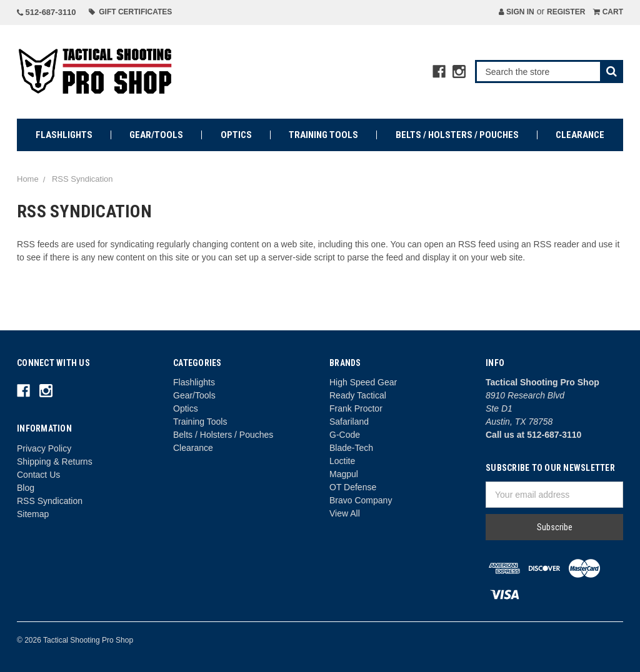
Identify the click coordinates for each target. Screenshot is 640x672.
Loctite (342, 461)
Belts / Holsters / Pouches (457, 135)
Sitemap (33, 514)
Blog (26, 488)
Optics (236, 135)
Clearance (580, 135)
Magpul (344, 474)
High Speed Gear (363, 382)
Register (566, 12)
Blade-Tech (351, 448)
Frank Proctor (356, 408)
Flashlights (64, 135)
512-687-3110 (47, 12)
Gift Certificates (131, 12)
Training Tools (323, 135)
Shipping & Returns (55, 462)
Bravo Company (361, 500)
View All (345, 513)
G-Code (345, 435)
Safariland (349, 422)
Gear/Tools (156, 135)
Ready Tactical (358, 395)
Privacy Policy (44, 448)
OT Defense (353, 487)
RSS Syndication (50, 501)
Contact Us (38, 475)
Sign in (517, 12)
